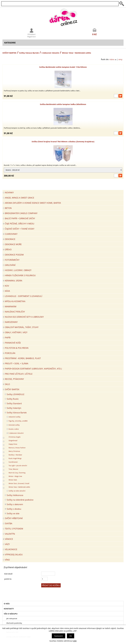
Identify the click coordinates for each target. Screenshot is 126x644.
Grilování (10, 265)
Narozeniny (11, 322)
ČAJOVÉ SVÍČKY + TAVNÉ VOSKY (20, 229)
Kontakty (9, 609)
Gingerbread (13, 441)
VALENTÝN (10, 534)
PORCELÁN (10, 353)
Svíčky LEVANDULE (16, 394)
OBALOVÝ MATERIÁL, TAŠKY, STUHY (22, 327)
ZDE (75, 641)
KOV (7, 286)
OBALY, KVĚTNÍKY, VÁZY (16, 332)
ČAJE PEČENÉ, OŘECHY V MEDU (20, 224)
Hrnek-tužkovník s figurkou (20, 275)
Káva (7, 291)
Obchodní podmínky (14, 623)
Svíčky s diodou (14, 509)
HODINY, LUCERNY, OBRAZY (18, 270)
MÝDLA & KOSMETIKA (15, 301)
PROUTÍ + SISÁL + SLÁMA (17, 363)
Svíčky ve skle (13, 513)
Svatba (9, 523)
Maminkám (11, 306)
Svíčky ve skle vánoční (17, 491)
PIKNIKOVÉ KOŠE (13, 343)
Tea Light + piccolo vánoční (18, 466)
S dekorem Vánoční (50, 53)
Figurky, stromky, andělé (18, 421)
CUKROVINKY (11, 234)
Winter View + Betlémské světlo (19, 487)
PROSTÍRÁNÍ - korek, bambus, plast (23, 358)
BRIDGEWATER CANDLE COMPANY (21, 213)
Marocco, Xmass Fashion (17, 448)
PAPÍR (8, 338)
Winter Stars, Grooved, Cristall (19, 483)
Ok (71, 636)
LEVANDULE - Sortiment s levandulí (24, 296)
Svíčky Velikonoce (15, 495)
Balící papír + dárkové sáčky (20, 218)
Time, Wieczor (13, 469)
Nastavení (59, 636)
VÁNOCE (9, 539)
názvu (113, 59)
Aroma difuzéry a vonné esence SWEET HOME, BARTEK (33, 203)
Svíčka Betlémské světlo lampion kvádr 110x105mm (63, 67)
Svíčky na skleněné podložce (20, 500)
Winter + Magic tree (15, 476)
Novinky (9, 192)
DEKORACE (10, 239)
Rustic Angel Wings (15, 458)
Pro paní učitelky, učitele (19, 374)
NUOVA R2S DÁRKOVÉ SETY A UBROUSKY (24, 317)
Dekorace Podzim (14, 255)
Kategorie (10, 43)
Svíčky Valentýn (14, 408)
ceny (120, 59)
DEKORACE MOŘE (13, 244)
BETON (8, 208)
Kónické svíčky (14, 425)
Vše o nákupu (11, 614)
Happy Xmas (13, 444)
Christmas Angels (15, 437)
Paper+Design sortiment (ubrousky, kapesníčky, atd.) (33, 369)
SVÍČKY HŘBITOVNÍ (14, 518)
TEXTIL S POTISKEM (14, 529)
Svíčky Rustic (13, 399)
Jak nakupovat (12, 618)
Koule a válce (14, 429)
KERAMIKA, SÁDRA (14, 281)
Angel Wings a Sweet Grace (20, 198)
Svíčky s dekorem (15, 504)
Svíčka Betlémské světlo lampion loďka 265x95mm (63, 104)
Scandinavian (13, 462)
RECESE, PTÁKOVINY (14, 379)
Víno (7, 560)
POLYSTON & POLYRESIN (17, 348)
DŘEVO (8, 249)
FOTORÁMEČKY (12, 260)
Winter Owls (13, 480)
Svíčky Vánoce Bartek (29, 53)
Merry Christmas (14, 451)
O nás (7, 604)
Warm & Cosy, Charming (17, 473)
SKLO (7, 384)
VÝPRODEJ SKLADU (14, 555)
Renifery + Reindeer (15, 455)
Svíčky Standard (14, 403)
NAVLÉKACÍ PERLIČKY (15, 312)
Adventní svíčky (15, 417)
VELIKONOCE (11, 549)
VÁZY (7, 544)
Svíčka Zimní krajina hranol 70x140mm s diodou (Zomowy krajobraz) (63, 141)
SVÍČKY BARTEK (9, 53)
